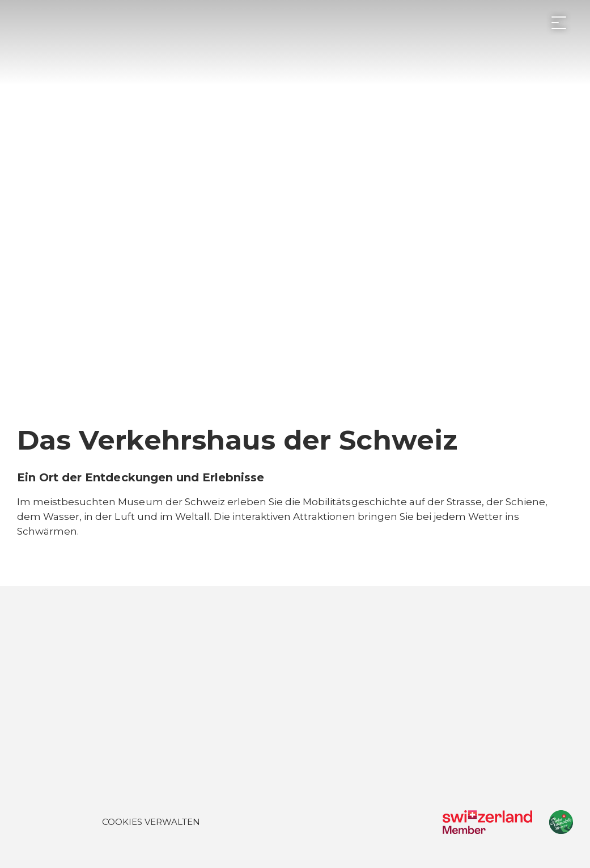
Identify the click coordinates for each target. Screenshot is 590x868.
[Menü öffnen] (559, 22)
